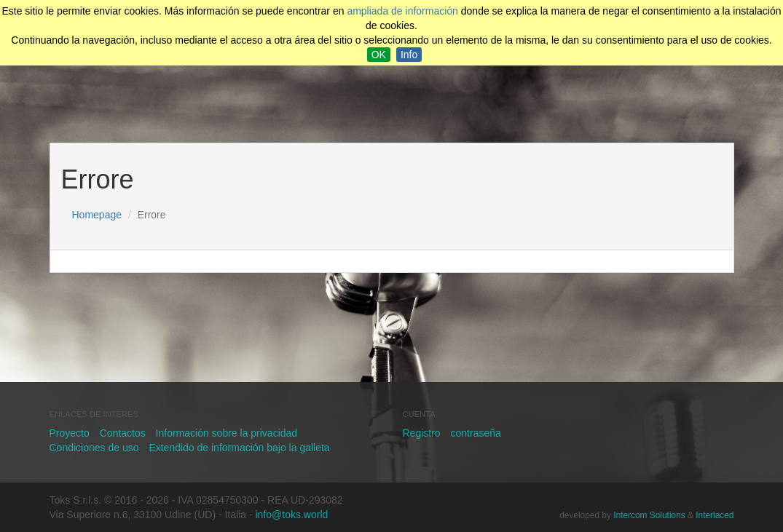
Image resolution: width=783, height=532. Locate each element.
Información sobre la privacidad (227, 433)
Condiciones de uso (94, 448)
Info (409, 55)
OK (379, 55)
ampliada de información (402, 11)
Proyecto (70, 433)
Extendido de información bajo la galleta (239, 448)
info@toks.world (292, 515)
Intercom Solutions (649, 515)
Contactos (123, 433)
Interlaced (715, 515)
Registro (422, 433)
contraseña (476, 433)
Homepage (97, 215)
